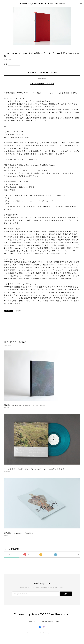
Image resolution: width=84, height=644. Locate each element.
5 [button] (45, 47)
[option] (42, 26)
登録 (66, 594)
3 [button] (41, 47)
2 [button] (40, 47)
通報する (19, 311)
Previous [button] (4, 26)
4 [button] (43, 47)
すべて (12, 554)
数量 (6, 64)
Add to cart (42, 78)
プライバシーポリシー (32, 621)
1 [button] (38, 47)
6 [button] (46, 47)
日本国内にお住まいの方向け (42, 84)
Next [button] (80, 26)
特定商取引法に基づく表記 (50, 621)
